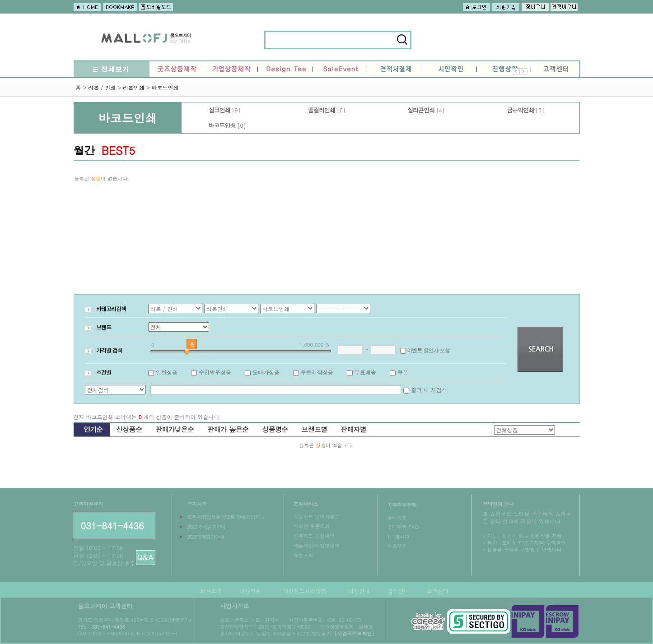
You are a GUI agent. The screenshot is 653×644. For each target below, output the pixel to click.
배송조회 (303, 555)
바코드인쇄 (165, 87)
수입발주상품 (215, 372)
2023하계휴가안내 (205, 537)
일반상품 (167, 372)
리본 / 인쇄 (102, 87)
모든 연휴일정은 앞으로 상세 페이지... (225, 517)
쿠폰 (403, 372)
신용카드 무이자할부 (316, 517)
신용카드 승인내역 (314, 536)
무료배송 (365, 372)
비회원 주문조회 (311, 526)
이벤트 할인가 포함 (429, 350)
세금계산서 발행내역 (316, 545)
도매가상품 (266, 372)
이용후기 (397, 546)
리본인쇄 (134, 87)
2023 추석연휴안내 (206, 527)
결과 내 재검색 (429, 390)
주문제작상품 (317, 372)
